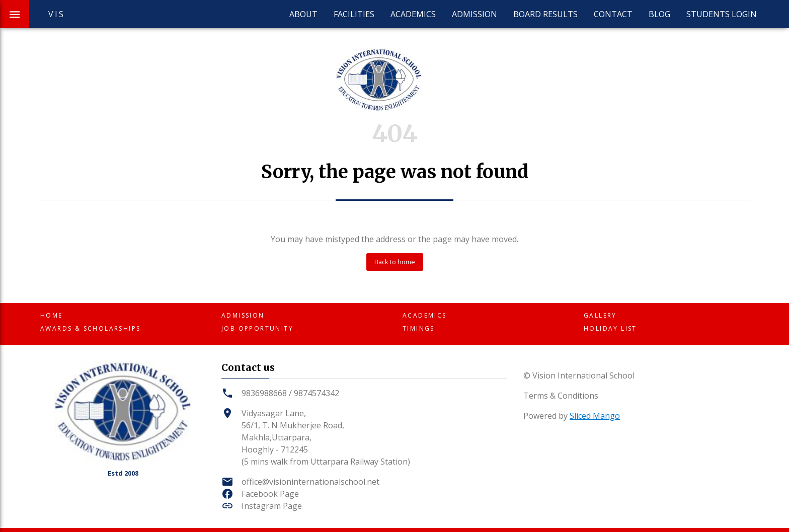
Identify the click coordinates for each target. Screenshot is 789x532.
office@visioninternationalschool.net (310, 482)
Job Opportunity (257, 328)
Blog (659, 14)
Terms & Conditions (561, 396)
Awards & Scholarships (90, 328)
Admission (475, 14)
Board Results (545, 14)
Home (52, 315)
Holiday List (610, 328)
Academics (413, 14)
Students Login (722, 14)
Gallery (600, 315)
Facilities (354, 14)
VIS (57, 14)
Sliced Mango (595, 416)
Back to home (395, 262)
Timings (419, 328)
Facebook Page (270, 494)
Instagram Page (272, 506)
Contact (613, 14)
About (303, 14)
